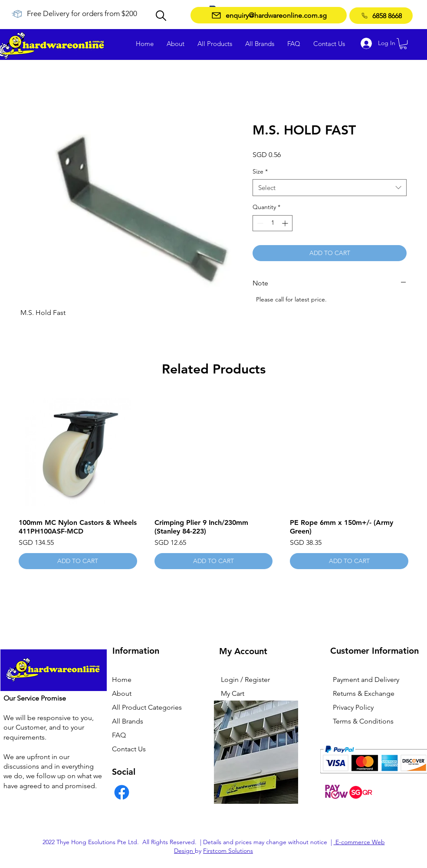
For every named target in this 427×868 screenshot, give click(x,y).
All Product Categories (147, 707)
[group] (213, 481)
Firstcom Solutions (228, 851)
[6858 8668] (381, 16)
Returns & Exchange (364, 693)
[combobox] (330, 188)
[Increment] (286, 223)
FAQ (119, 735)
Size (260, 171)
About (122, 693)
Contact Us (129, 749)
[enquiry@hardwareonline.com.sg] (269, 15)
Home (122, 680)
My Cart (233, 693)
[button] (403, 44)
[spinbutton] (273, 223)
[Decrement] (259, 223)
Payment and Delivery (366, 680)
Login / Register (245, 680)
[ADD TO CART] (78, 561)
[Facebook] (122, 792)
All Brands (128, 721)
